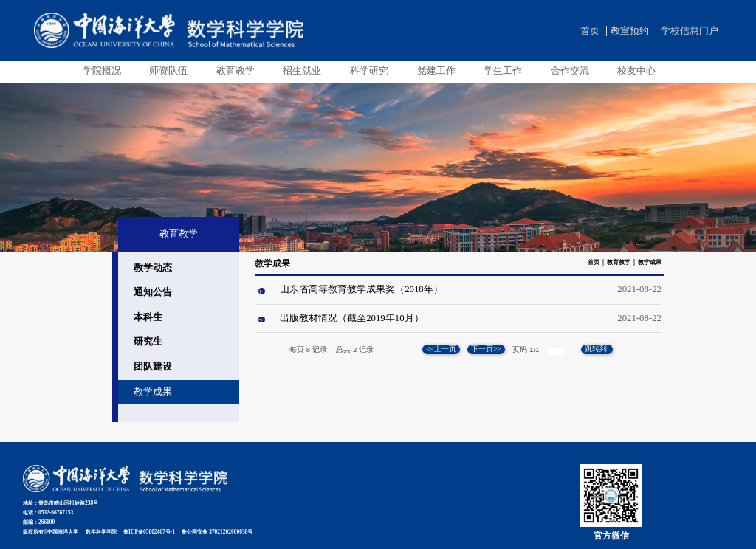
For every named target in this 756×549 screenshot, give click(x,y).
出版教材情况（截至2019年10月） (351, 318)
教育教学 (619, 262)
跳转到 (597, 349)
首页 (590, 31)
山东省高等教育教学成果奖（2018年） (361, 289)
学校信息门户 (690, 31)
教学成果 (650, 262)
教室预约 (630, 31)
